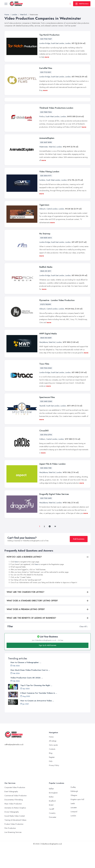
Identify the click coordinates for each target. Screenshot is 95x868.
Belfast (51, 810)
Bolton (51, 818)
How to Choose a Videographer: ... (26, 684)
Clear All (83, 648)
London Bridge (45, 43)
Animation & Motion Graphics (15, 829)
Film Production (10, 849)
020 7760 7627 (46, 39)
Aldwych (42, 230)
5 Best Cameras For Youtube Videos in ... (39, 714)
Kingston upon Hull (77, 821)
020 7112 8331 (46, 72)
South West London (53, 138)
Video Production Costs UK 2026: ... (27, 699)
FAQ (51, 783)
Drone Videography (12, 833)
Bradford (52, 822)
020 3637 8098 (46, 164)
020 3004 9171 (46, 197)
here (16, 583)
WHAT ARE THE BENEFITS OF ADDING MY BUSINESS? (31, 639)
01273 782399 (46, 326)
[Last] (55, 548)
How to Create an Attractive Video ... (37, 722)
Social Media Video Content (15, 837)
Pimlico (42, 138)
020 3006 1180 (46, 489)
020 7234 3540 (46, 389)
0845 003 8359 (46, 359)
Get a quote (53, 766)
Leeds (73, 825)
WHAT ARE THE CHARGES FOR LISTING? (25, 613)
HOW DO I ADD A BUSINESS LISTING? (24, 578)
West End (52, 168)
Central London (52, 230)
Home (51, 758)
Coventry (52, 834)
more (47, 57)
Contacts (52, 770)
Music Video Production (13, 825)
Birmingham (53, 814)
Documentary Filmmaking (14, 821)
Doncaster (53, 839)
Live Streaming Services (13, 854)
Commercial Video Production (16, 817)
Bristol (51, 826)
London (68, 43)
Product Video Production (14, 845)
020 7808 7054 (46, 133)
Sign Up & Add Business (47, 667)
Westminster (44, 168)
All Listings (53, 762)
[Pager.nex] (50, 548)
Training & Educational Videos (15, 841)
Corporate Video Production (15, 809)
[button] (87, 648)
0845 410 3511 (46, 292)
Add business (79, 560)
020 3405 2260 (46, 423)
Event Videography (11, 813)
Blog (51, 774)
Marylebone (43, 363)
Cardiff (52, 830)
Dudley (73, 809)
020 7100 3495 (46, 520)
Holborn (42, 460)
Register (52, 779)
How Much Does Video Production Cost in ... (30, 691)
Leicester (74, 829)
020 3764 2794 (46, 456)
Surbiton (42, 201)
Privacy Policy (54, 787)
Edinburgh (74, 813)
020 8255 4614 (46, 259)
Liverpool (74, 833)
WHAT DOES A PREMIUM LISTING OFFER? (26, 631)
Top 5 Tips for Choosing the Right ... (36, 707)
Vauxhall (42, 427)
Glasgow (74, 817)
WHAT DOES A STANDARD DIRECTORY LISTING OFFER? (32, 622)
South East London (58, 43)
